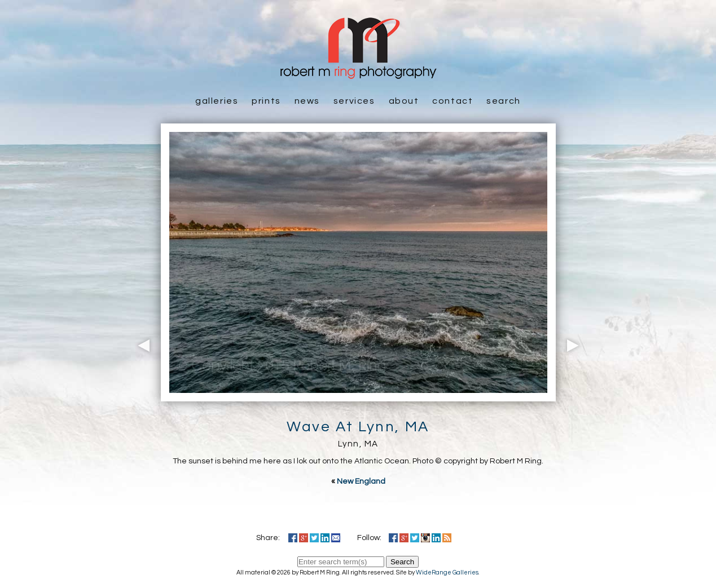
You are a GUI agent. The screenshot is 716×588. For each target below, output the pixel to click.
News (307, 101)
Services (354, 101)
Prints (266, 101)
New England (361, 481)
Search (504, 101)
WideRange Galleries (447, 572)
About (404, 101)
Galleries (217, 101)
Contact (453, 101)
